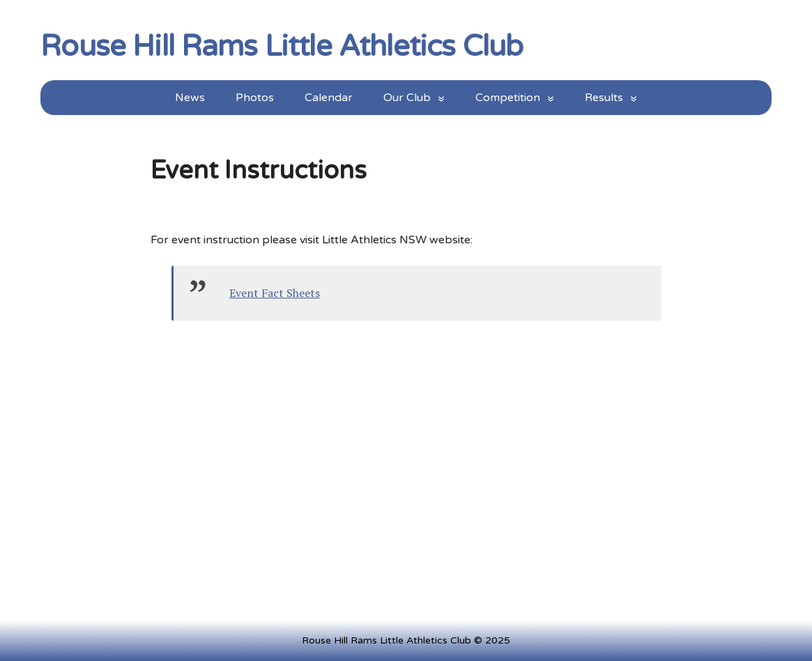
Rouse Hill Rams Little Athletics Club (282, 44)
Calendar (329, 98)
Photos (255, 98)
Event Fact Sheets (275, 293)
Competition (508, 98)
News (190, 98)
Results (604, 98)
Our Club (407, 98)
